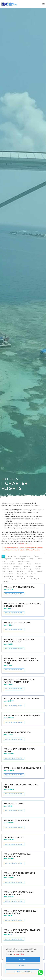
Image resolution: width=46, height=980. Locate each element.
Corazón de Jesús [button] (9, 564)
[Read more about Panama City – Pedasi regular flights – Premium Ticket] (23, 685)
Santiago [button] (5, 581)
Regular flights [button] (8, 576)
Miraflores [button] (6, 569)
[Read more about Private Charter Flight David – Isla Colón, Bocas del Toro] (23, 772)
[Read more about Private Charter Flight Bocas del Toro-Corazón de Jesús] (23, 719)
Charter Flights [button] (20, 559)
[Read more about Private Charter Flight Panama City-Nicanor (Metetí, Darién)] (23, 754)
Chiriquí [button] (32, 559)
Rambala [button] (34, 574)
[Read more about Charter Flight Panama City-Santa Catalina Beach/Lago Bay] (23, 644)
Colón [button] (12, 561)
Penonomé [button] (21, 571)
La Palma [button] (27, 566)
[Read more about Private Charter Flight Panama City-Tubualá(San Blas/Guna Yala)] (23, 859)
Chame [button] (36, 556)
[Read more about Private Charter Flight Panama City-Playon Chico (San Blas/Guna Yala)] (23, 916)
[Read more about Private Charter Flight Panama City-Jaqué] (23, 841)
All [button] (3, 556)
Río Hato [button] (20, 576)
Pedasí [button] (38, 569)
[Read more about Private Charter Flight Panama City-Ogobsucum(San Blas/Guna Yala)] (23, 878)
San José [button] (24, 579)
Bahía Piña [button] (12, 556)
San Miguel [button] (35, 579)
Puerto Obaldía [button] (22, 574)
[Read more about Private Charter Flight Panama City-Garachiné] (23, 824)
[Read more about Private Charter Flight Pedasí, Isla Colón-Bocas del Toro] (23, 702)
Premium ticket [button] (8, 574)
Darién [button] (21, 564)
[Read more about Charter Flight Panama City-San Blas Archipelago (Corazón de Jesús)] (23, 609)
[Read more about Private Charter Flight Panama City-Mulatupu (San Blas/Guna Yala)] (23, 897)
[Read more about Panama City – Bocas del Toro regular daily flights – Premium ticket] (23, 664)
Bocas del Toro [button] (25, 556)
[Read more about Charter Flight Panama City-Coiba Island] (23, 626)
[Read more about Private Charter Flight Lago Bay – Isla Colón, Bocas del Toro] (23, 790)
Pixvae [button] (31, 571)
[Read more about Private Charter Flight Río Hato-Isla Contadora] (23, 736)
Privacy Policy (19, 954)
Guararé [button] (38, 564)
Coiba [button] (4, 561)
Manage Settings (23, 972)
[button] (43, 4)
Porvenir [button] (40, 571)
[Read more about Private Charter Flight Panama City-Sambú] (23, 807)
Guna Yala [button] (6, 566)
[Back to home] (9, 4)
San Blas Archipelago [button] (10, 579)
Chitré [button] (40, 559)
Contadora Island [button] (24, 561)
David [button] (29, 564)
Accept (23, 960)
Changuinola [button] (7, 559)
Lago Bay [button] (38, 566)
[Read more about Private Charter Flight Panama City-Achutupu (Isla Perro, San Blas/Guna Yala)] (23, 935)
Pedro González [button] (8, 571)
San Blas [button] (30, 576)
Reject (23, 966)
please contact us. (25, 543)
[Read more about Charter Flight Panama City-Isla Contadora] (23, 591)
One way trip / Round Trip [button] (22, 569)
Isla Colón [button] (17, 566)
